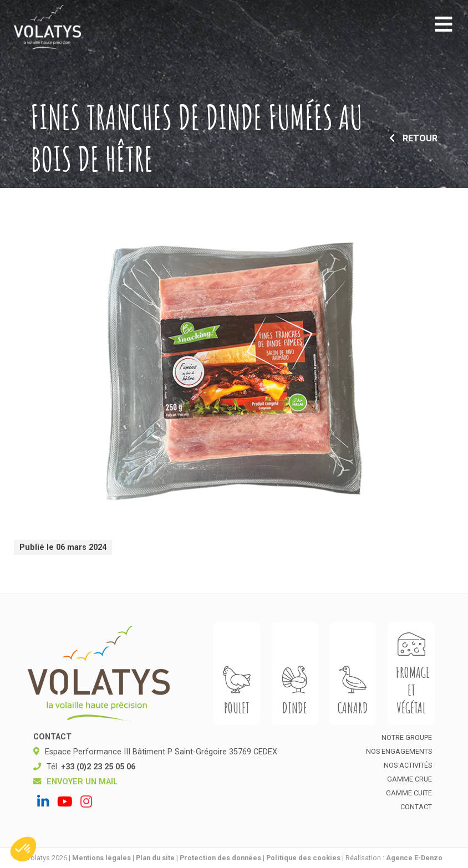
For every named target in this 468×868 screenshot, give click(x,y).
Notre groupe (407, 737)
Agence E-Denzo (414, 858)
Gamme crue (409, 779)
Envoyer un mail (82, 782)
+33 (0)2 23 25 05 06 (98, 767)
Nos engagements (399, 751)
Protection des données (220, 858)
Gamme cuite (409, 793)
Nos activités (408, 765)
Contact (416, 807)
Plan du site (155, 858)
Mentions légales (101, 858)
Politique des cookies (303, 858)
